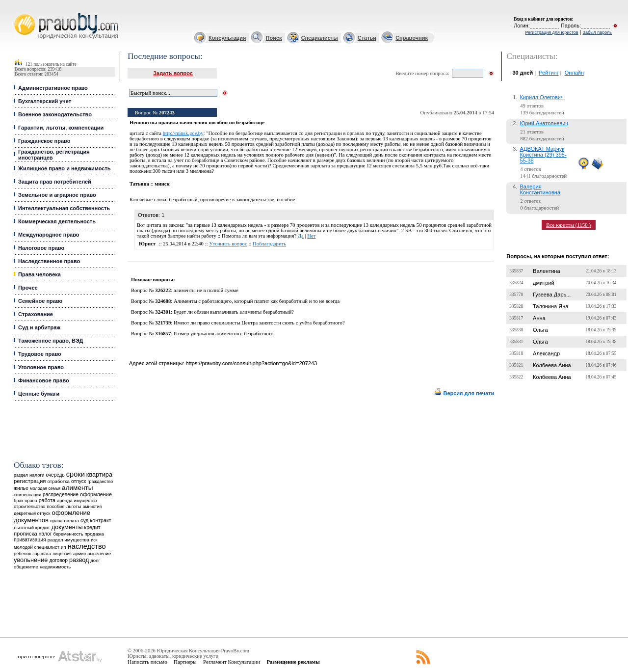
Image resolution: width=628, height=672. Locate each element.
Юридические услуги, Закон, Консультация (19, 13)
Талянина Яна (550, 306)
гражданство (100, 482)
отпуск (78, 481)
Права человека (39, 274)
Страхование (36, 314)
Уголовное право (41, 367)
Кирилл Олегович (541, 97)
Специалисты (320, 38)
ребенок (22, 553)
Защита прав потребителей (55, 182)
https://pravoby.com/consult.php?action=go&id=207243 (251, 363)
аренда (65, 500)
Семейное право (40, 301)
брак (18, 501)
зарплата (42, 554)
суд (84, 520)
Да (301, 236)
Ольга (540, 330)
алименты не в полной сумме (206, 290)
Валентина (546, 271)
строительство (29, 506)
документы (67, 527)
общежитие (26, 567)
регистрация (30, 481)
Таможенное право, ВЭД (51, 341)
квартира (99, 474)
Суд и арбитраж (39, 327)
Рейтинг (549, 73)
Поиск (274, 38)
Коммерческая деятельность (57, 221)
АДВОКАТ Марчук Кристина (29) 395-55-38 (543, 155)
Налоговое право (41, 248)
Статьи (367, 38)
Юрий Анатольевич (544, 123)
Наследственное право (49, 261)
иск (94, 540)
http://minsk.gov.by (183, 133)
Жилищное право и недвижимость (65, 168)
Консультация (227, 38)
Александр (546, 353)
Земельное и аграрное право (57, 195)
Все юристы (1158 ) (568, 225)
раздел (21, 475)
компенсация (27, 495)
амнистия (92, 507)
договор (58, 560)
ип (64, 547)
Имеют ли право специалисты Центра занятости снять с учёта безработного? (259, 323)
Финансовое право (44, 380)
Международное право (49, 235)
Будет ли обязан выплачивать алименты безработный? (234, 312)
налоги (37, 475)
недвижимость (55, 567)
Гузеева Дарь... (552, 295)
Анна (539, 318)
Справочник (412, 38)
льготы (74, 506)
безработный (183, 200)
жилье (21, 488)
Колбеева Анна (552, 365)
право (31, 501)
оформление (96, 494)
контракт (101, 520)
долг (95, 560)
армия (79, 554)
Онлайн (574, 73)
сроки (76, 474)
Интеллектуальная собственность (64, 208)
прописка (26, 534)
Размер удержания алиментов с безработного (223, 334)
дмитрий (544, 283)
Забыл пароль (597, 32)
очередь (55, 475)
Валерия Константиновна (540, 189)
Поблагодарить (269, 244)
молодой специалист (37, 547)
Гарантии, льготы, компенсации (61, 128)
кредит (92, 527)
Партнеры (185, 662)
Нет (311, 236)
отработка (59, 481)
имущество (86, 501)
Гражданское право (44, 141)
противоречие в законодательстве (237, 200)
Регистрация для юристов (551, 32)
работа (47, 500)
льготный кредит (32, 527)
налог (45, 534)
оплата (71, 521)
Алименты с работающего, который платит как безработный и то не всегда (257, 301)
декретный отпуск (32, 513)
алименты (77, 488)
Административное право (53, 88)
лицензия (62, 554)
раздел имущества (68, 540)
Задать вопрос (173, 73)
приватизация (30, 540)
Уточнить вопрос (228, 244)
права (56, 521)
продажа (94, 534)
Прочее (28, 288)
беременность (68, 534)
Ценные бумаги (39, 394)
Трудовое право (40, 354)
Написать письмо (147, 662)
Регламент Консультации (232, 662)
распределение (61, 495)
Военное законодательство (55, 114)
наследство (87, 546)
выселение (99, 553)
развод (79, 560)
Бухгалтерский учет (45, 101)
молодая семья (45, 488)
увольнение (31, 560)
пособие (56, 507)
